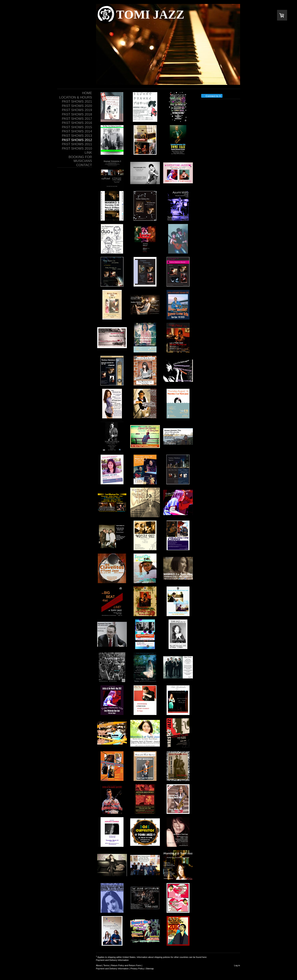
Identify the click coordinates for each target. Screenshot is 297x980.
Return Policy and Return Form (126, 965)
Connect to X (212, 96)
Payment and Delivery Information (112, 960)
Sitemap (150, 969)
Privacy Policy (137, 969)
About (99, 965)
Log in (237, 965)
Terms (106, 965)
